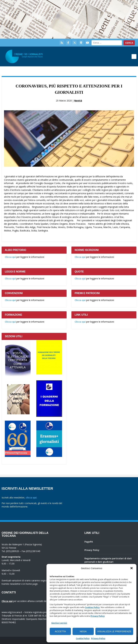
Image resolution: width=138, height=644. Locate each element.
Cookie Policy (83, 638)
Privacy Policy (98, 616)
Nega (83, 631)
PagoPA (89, 542)
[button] (132, 568)
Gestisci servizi (59, 623)
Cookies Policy (92, 607)
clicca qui (31, 498)
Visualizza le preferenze (114, 631)
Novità (78, 101)
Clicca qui (10, 257)
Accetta (60, 631)
